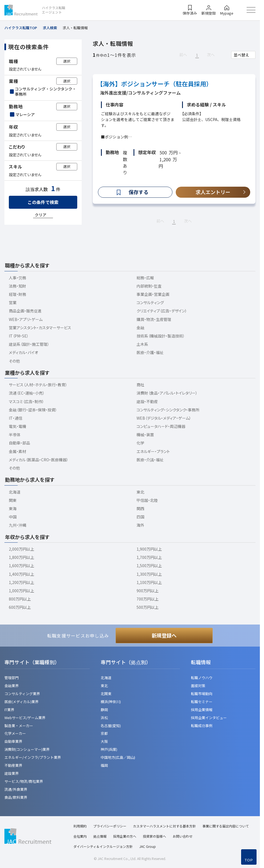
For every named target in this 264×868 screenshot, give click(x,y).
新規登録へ (164, 635)
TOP (249, 860)
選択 (67, 61)
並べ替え (241, 55)
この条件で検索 (43, 202)
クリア (41, 215)
